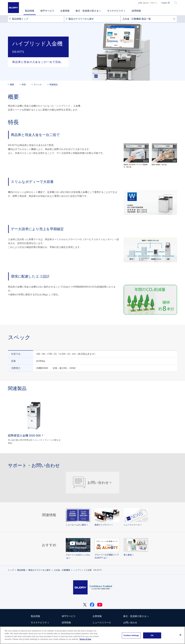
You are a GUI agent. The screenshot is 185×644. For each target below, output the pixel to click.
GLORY (13, 8)
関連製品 (54, 85)
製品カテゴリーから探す (81, 19)
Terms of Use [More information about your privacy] (85, 639)
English (164, 3)
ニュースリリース (102, 623)
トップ (11, 570)
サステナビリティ (40, 623)
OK (152, 635)
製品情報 (21, 570)
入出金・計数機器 (62, 570)
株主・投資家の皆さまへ (136, 616)
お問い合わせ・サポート (148, 3)
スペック (38, 85)
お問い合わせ (91, 483)
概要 (12, 85)
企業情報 (97, 616)
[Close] (180, 635)
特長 (24, 85)
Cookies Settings (131, 635)
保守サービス (69, 616)
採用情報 (66, 623)
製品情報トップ (20, 19)
